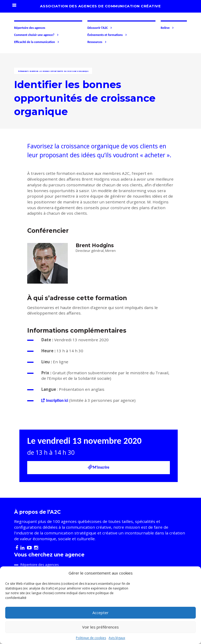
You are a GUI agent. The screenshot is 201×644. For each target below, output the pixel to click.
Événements (24, 71)
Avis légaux (117, 638)
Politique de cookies (91, 638)
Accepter (100, 613)
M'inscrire (98, 467)
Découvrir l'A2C (100, 28)
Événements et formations (107, 35)
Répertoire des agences (30, 28)
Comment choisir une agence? (37, 35)
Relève (167, 28)
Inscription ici (57, 401)
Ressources (97, 42)
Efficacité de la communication (37, 42)
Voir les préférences (100, 627)
